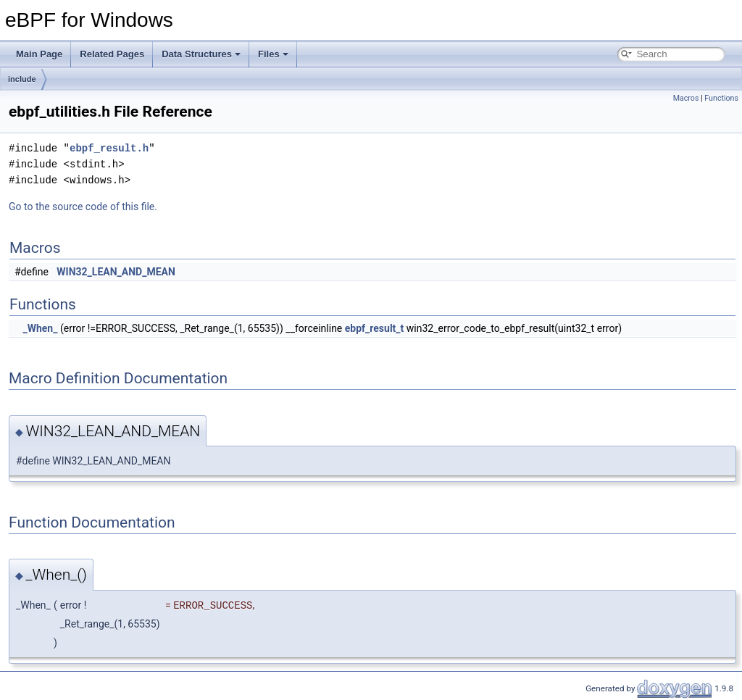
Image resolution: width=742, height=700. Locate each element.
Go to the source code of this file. (83, 207)
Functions (721, 98)
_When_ (40, 328)
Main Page (39, 54)
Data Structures (201, 54)
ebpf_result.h (109, 148)
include (22, 79)
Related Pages (112, 54)
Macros (686, 98)
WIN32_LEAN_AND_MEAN (116, 272)
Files (273, 54)
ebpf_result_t (375, 328)
